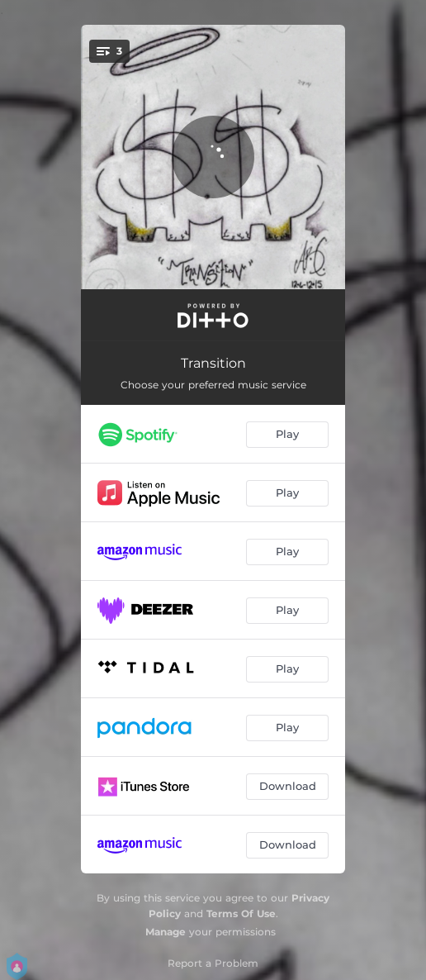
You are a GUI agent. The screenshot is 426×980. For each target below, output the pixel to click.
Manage (166, 932)
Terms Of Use (241, 913)
